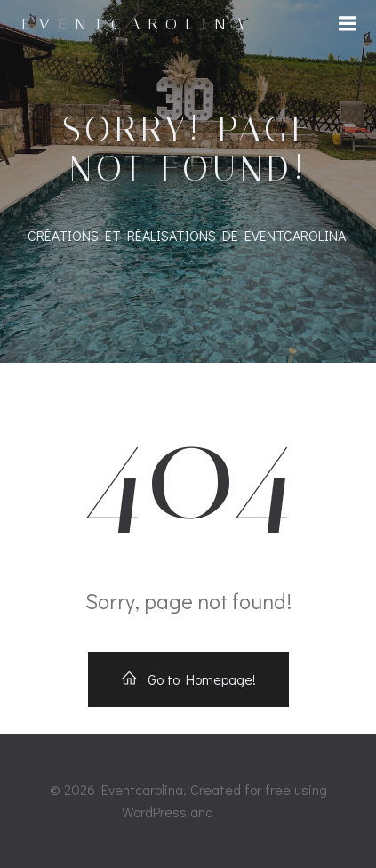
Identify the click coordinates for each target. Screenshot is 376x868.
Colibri (236, 812)
